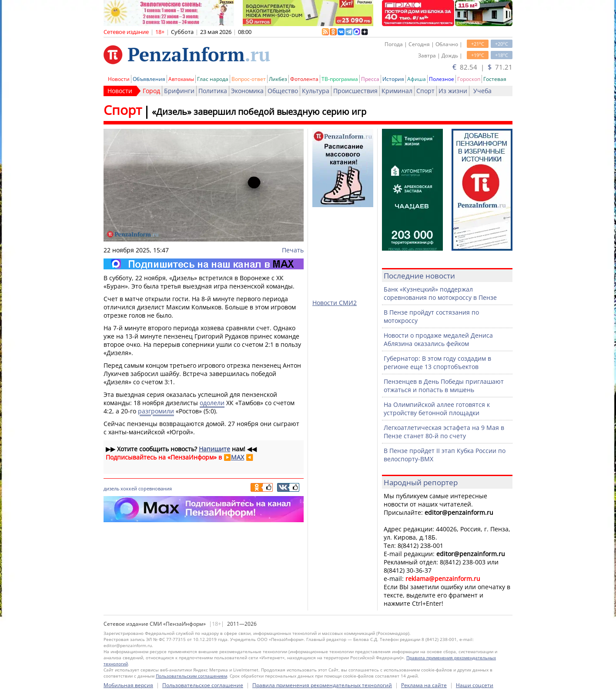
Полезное (442, 79)
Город (151, 91)
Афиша (417, 79)
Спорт (425, 91)
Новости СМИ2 (335, 303)
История (393, 79)
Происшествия (355, 91)
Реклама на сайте (424, 685)
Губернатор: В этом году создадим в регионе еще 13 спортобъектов (437, 362)
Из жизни (453, 91)
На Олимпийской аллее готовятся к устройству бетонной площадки (437, 409)
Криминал (397, 91)
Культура (316, 91)
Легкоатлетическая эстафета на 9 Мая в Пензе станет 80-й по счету (444, 432)
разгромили (156, 411)
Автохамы (181, 79)
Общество (283, 91)
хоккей (129, 488)
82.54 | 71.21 (482, 67)
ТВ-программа (340, 79)
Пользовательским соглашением (191, 676)
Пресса (370, 79)
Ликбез (278, 79)
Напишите (214, 449)
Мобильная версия (128, 685)
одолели (212, 403)
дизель (111, 488)
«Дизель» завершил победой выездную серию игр (259, 112)
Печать (293, 250)
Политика (213, 91)
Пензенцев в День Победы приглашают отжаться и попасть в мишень (444, 386)
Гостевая (495, 79)
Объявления (149, 79)
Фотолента (304, 79)
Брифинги (179, 91)
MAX (238, 457)
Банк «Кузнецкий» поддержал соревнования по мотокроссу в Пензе (440, 293)
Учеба (482, 91)
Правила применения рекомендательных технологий (322, 685)
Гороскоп (469, 79)
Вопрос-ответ (249, 79)
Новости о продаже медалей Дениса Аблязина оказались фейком (438, 339)
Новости (119, 79)
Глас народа (213, 79)
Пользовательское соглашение (203, 685)
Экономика (247, 91)
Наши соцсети (475, 685)
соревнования (155, 488)
